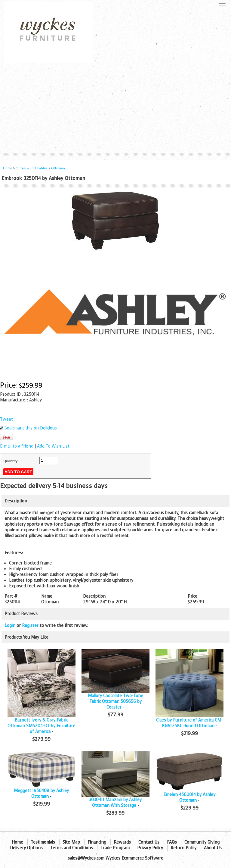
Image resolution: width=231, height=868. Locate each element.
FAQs (172, 842)
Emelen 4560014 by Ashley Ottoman (189, 797)
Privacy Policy (150, 848)
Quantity (10, 461)
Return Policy (183, 848)
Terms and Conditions (72, 848)
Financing (97, 842)
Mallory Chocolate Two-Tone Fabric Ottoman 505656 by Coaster (115, 701)
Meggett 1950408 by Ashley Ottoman (41, 794)
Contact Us (149, 842)
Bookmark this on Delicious (31, 428)
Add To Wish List (53, 446)
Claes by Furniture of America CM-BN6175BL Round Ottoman (189, 723)
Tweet (6, 419)
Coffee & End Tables (32, 168)
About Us (213, 848)
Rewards (122, 842)
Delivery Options (26, 848)
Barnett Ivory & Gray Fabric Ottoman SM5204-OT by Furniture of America (41, 726)
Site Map (71, 842)
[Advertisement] (115, 108)
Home (8, 168)
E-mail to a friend (17, 446)
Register (30, 626)
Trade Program (115, 848)
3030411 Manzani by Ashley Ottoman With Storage (115, 803)
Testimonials (43, 842)
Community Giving (202, 842)
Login (10, 626)
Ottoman (58, 168)
